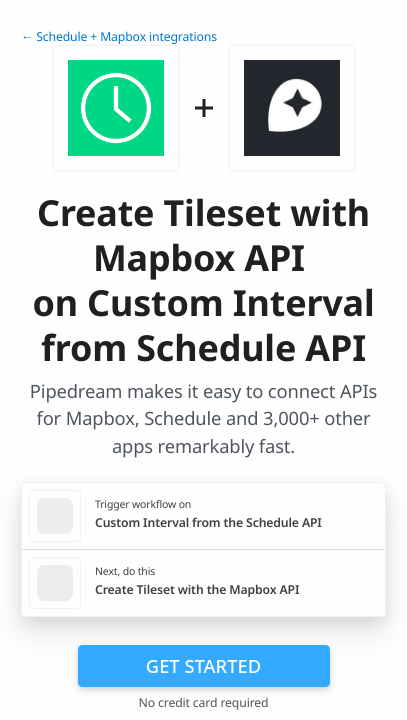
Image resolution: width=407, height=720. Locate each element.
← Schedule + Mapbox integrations (119, 36)
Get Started (203, 665)
